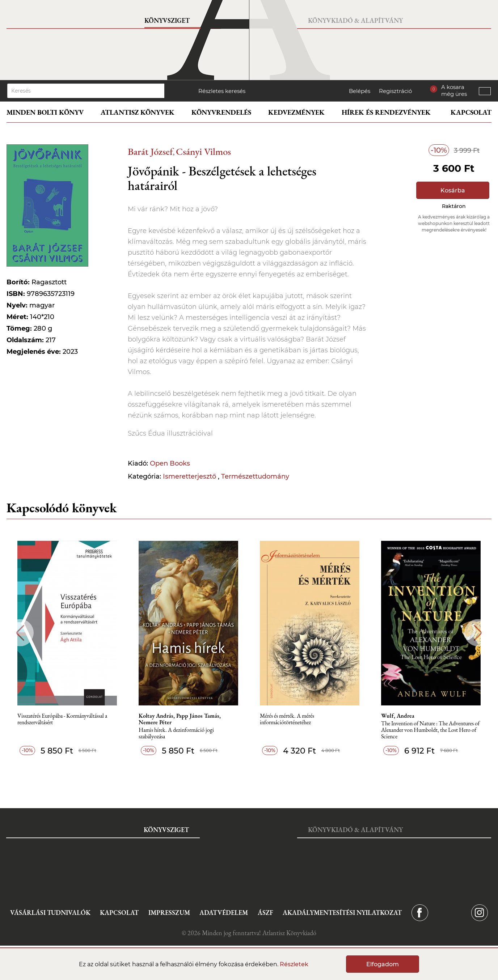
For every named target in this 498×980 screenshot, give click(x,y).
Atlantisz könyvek (138, 112)
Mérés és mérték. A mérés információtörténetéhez (287, 719)
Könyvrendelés (221, 112)
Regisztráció (395, 91)
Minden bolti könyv (45, 112)
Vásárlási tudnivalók (50, 913)
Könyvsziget (167, 20)
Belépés (360, 91)
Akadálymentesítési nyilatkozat (342, 913)
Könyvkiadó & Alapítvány (355, 20)
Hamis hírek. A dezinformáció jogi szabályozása (176, 733)
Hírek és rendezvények (386, 112)
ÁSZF (265, 913)
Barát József (150, 151)
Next (478, 633)
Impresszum (169, 913)
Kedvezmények (296, 112)
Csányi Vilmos (203, 151)
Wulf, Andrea (398, 716)
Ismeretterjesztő (190, 476)
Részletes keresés (222, 91)
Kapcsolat (471, 112)
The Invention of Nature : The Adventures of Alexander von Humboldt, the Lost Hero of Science (430, 730)
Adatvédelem (224, 913)
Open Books (170, 463)
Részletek (294, 964)
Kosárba (453, 190)
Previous (20, 633)
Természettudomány (255, 476)
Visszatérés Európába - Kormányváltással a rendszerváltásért (62, 719)
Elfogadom (383, 964)
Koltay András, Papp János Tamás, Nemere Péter (180, 719)
